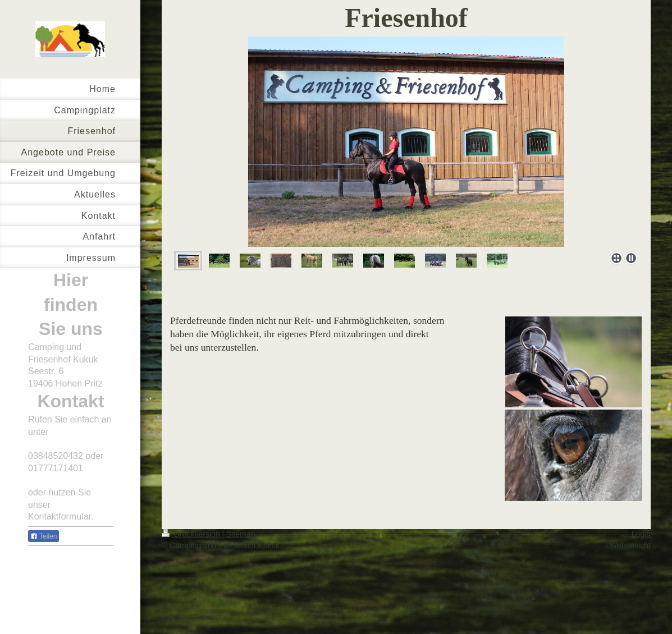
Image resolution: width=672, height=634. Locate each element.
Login (641, 534)
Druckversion (192, 534)
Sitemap (241, 534)
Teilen (44, 536)
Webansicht (630, 545)
